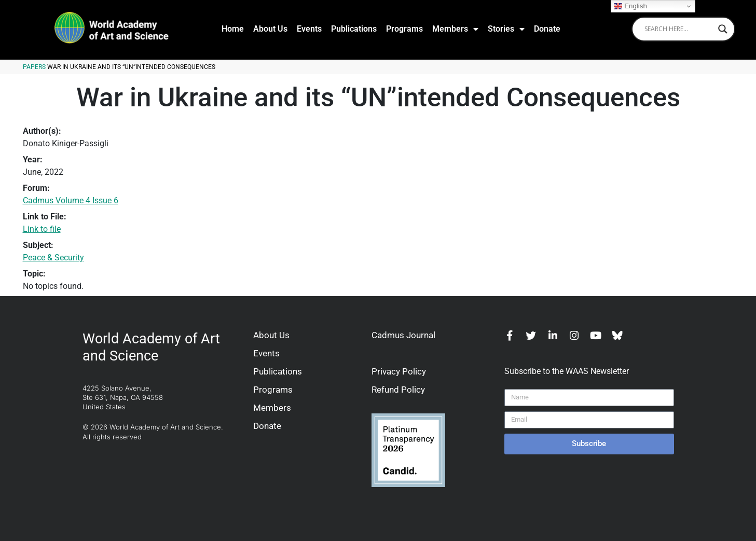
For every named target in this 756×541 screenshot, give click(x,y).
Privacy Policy (399, 371)
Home (233, 29)
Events (309, 29)
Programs (404, 29)
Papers (34, 67)
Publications (354, 29)
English (630, 6)
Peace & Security (53, 258)
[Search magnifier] (723, 29)
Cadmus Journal (403, 335)
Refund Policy (398, 390)
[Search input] (679, 29)
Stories (506, 29)
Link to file (42, 229)
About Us (270, 29)
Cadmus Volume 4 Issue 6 (71, 200)
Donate (547, 29)
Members (455, 29)
